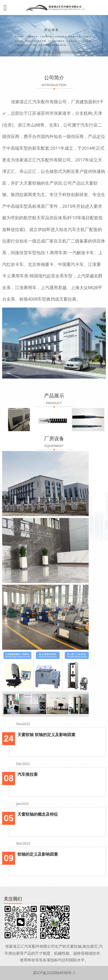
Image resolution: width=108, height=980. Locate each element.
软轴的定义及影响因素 (38, 854)
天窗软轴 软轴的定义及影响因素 (46, 734)
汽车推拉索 (28, 774)
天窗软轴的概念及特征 (38, 814)
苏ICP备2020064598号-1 (54, 973)
